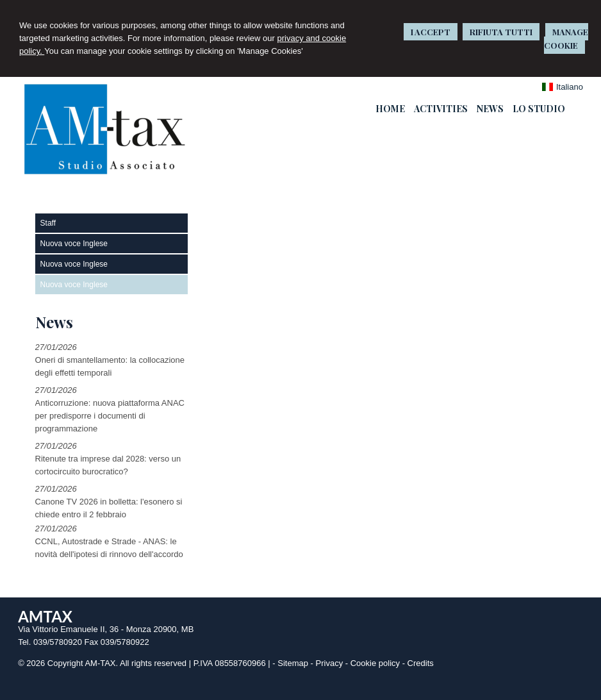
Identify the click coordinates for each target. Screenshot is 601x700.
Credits (421, 663)
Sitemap (293, 663)
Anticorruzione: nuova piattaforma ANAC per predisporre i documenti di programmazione (110, 416)
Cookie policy (375, 663)
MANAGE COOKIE (566, 38)
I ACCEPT (431, 32)
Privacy (330, 663)
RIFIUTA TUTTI (501, 32)
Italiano (563, 87)
